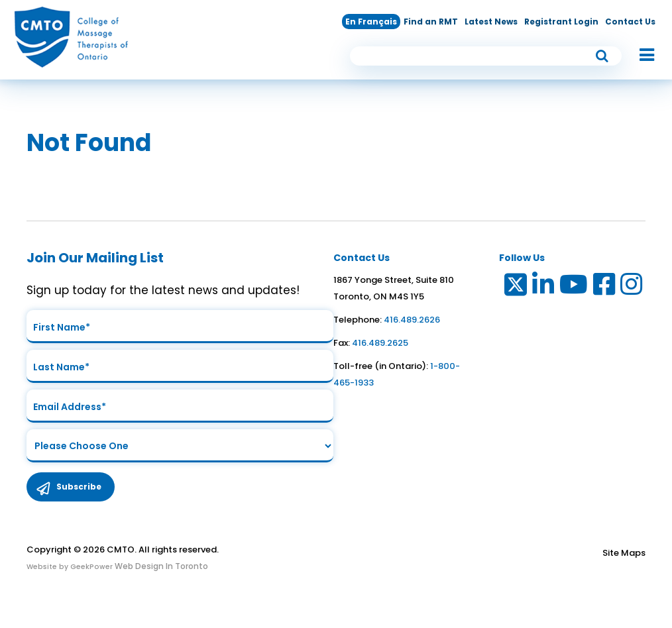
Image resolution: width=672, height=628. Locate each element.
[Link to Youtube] (574, 287)
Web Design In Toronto (160, 566)
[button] (640, 56)
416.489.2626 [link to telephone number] (412, 320)
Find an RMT (431, 22)
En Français (371, 22)
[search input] (486, 56)
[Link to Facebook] (605, 287)
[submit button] (602, 56)
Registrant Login (561, 22)
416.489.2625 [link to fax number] (380, 343)
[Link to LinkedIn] (544, 287)
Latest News (491, 22)
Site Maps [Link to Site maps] (624, 553)
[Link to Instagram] (632, 287)
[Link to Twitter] (515, 287)
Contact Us (630, 22)
